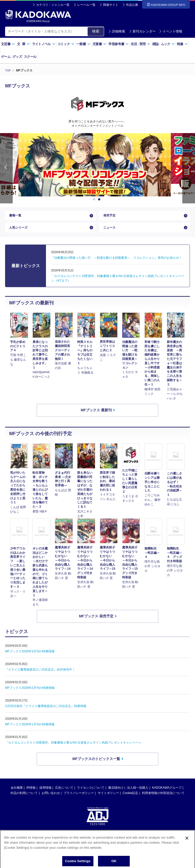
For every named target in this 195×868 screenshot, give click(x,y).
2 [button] (100, 199)
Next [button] (189, 168)
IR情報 (31, 793)
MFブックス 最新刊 (96, 416)
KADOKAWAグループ (167, 793)
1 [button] (95, 199)
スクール (30, 57)
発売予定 (110, 217)
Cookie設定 (130, 799)
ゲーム (6, 57)
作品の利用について (24, 799)
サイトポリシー (108, 799)
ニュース (110, 232)
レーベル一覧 (86, 5)
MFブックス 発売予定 (96, 622)
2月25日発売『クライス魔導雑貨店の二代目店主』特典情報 (46, 712)
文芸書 (8, 44)
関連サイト (111, 5)
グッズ (17, 57)
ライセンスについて (91, 793)
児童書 (99, 44)
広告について (64, 793)
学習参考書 (119, 44)
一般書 (83, 44)
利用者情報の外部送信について (163, 799)
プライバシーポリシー (79, 799)
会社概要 (17, 793)
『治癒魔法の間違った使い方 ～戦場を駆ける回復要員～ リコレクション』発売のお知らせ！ (117, 264)
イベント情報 (171, 31)
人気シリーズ (20, 232)
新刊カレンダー (142, 31)
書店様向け (116, 793)
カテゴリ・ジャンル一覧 (53, 5)
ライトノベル (44, 44)
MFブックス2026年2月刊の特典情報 (30, 693)
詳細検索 (117, 31)
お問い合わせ (51, 799)
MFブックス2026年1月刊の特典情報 (30, 730)
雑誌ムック (164, 44)
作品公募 (132, 5)
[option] (97, 164)
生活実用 (141, 44)
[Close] (187, 856)
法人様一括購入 (138, 793)
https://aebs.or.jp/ (79, 846)
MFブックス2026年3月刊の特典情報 (30, 657)
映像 (182, 44)
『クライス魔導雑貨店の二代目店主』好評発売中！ (40, 675)
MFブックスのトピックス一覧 (96, 764)
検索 (96, 31)
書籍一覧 (16, 217)
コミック (66, 44)
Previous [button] (6, 168)
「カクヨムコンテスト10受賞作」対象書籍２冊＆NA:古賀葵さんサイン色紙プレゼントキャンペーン (73, 748)
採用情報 (45, 793)
